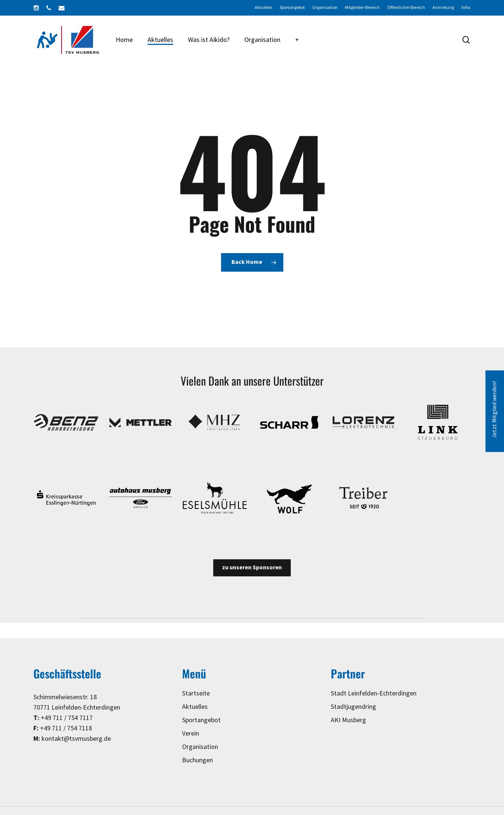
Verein (191, 734)
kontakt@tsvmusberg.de (76, 739)
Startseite (196, 693)
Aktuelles (195, 707)
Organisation (200, 747)
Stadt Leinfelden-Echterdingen (374, 693)
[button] (252, 568)
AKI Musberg (348, 720)
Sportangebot (201, 720)
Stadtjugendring (353, 707)
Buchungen (197, 760)
